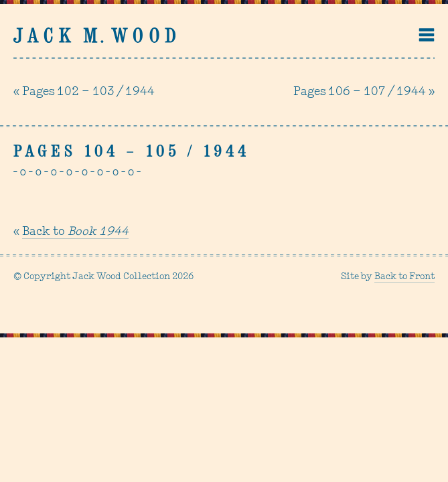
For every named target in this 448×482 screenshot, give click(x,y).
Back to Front (404, 277)
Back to (75, 232)
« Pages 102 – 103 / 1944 (84, 92)
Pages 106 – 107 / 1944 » (364, 92)
